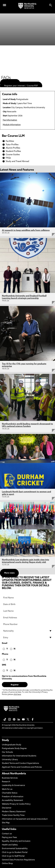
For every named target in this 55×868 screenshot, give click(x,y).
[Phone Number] (27, 624)
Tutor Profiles (12, 145)
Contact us (7, 834)
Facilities (10, 141)
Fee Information (10, 120)
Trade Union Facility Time (13, 815)
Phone (5, 654)
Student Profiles (13, 151)
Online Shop (7, 864)
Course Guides (13, 155)
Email (5, 643)
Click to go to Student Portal (15, 852)
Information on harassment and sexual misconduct (25, 819)
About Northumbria (14, 774)
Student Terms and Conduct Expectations (20, 763)
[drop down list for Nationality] (27, 631)
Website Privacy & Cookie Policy (16, 804)
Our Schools (7, 752)
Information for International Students (19, 756)
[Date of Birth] (27, 604)
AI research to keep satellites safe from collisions (26, 230)
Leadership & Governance (13, 785)
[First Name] (27, 598)
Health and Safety (10, 845)
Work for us (7, 789)
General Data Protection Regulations (18, 860)
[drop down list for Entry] (27, 638)
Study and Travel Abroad (17, 161)
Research (6, 782)
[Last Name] (27, 611)
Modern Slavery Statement (14, 812)
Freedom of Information (13, 797)
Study (5, 740)
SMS (4, 665)
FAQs (8, 158)
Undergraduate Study (12, 745)
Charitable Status (10, 793)
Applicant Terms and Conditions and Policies (22, 767)
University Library (10, 760)
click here (17, 694)
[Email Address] (27, 618)
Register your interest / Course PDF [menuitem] (21, 86)
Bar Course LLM (13, 136)
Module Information (12, 125)
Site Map (6, 823)
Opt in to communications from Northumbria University (24, 678)
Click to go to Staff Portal (13, 856)
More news (9, 573)
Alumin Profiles (13, 148)
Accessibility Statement (12, 800)
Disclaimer (7, 808)
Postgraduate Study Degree (14, 749)
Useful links (9, 829)
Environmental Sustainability (15, 849)
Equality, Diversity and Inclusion (16, 841)
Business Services (10, 778)
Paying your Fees (9, 838)
